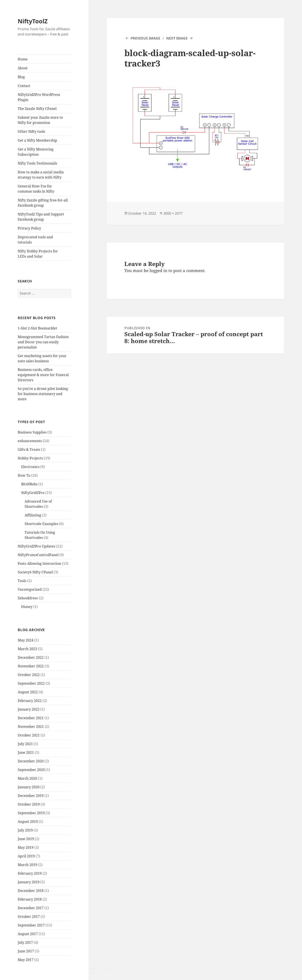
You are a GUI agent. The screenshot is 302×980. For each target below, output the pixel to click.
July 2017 (25, 942)
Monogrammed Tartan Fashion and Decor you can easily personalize (43, 342)
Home (23, 59)
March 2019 (27, 865)
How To (24, 475)
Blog (21, 77)
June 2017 (26, 951)
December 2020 (31, 761)
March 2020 (27, 778)
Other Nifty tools (31, 131)
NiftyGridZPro (33, 493)
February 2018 (30, 899)
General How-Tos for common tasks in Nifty (36, 189)
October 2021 (29, 735)
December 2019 (31, 796)
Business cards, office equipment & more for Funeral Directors (43, 375)
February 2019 (30, 873)
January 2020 (29, 787)
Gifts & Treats (29, 450)
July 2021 (25, 744)
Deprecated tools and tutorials (35, 240)
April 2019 (26, 856)
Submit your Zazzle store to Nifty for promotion (40, 120)
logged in (158, 271)
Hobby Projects (30, 458)
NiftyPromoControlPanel (38, 555)
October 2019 (29, 804)
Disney (27, 607)
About (23, 68)
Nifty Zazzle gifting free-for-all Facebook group (43, 203)
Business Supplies (32, 432)
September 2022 (31, 683)
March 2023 (27, 649)
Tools (22, 581)
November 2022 (31, 666)
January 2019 (29, 882)
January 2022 (29, 709)
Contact (24, 86)
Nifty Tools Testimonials (37, 163)
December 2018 (31, 891)
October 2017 (29, 917)
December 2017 (31, 908)
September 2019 (31, 813)
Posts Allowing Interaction (39, 564)
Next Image (177, 38)
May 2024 (26, 640)
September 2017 (31, 925)
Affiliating (33, 515)
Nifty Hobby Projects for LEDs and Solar (38, 254)
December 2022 (31, 657)
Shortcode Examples (41, 524)
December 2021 (31, 718)
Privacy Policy (29, 228)
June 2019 (26, 839)
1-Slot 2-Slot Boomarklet (37, 328)
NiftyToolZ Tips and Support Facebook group (41, 217)
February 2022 (30, 701)
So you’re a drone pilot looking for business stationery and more (43, 394)
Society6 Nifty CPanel (35, 572)
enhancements (30, 441)
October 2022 (29, 675)
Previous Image (145, 38)
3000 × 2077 (173, 213)
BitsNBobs (29, 484)
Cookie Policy (90, 972)
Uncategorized (30, 589)
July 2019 (25, 830)
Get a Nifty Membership (37, 140)
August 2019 (28, 822)
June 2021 (26, 752)
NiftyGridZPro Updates (36, 546)
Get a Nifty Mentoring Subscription (36, 152)
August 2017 (28, 934)
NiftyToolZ (33, 21)
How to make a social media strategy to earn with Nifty (41, 175)
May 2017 (26, 960)
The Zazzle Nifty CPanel (37, 109)
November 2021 (31, 727)
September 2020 (31, 770)
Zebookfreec (28, 598)
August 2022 (28, 692)
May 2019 (26, 847)
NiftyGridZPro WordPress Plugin (39, 97)
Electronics (30, 467)
